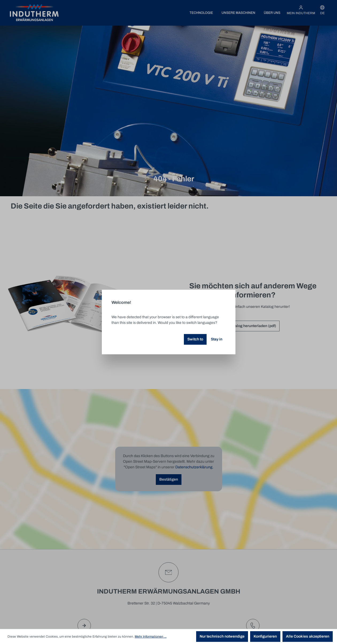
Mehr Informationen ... (151, 637)
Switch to (195, 339)
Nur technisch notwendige (222, 636)
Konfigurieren (265, 636)
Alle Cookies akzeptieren (308, 636)
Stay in (217, 339)
